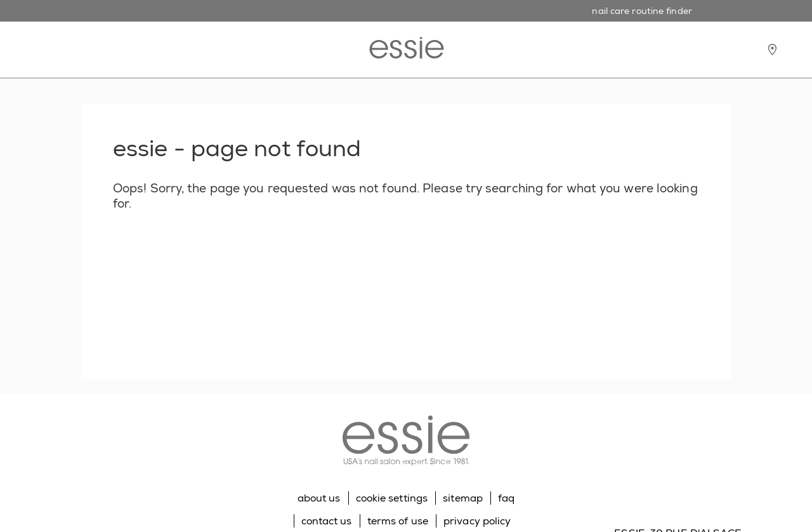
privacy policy (477, 521)
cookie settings (392, 498)
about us (319, 498)
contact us (327, 521)
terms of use (398, 521)
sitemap (463, 498)
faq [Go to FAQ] (506, 498)
